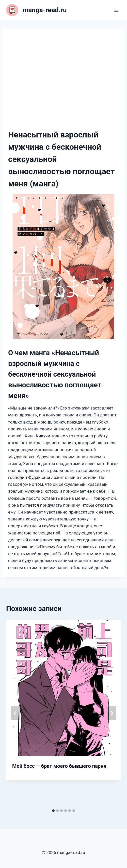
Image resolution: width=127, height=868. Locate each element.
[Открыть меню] (116, 10)
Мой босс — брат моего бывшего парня (59, 766)
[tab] (53, 811)
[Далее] (112, 713)
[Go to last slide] (15, 713)
